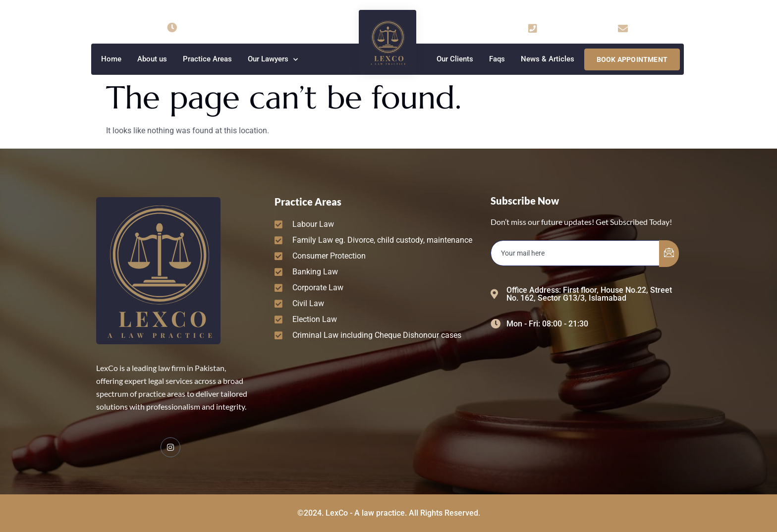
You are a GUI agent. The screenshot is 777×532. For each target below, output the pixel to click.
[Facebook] (170, 447)
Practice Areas (207, 59)
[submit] (669, 254)
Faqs (497, 59)
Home (111, 59)
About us (152, 59)
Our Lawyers (273, 60)
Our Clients (455, 59)
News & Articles (548, 59)
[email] (575, 253)
